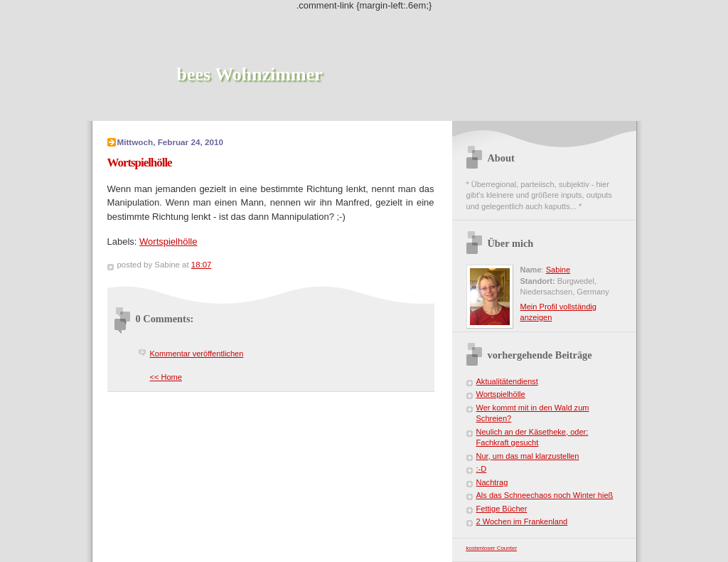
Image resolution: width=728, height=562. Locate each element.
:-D (482, 469)
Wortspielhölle (168, 242)
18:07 (202, 265)
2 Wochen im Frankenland (522, 521)
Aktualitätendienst (507, 381)
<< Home (166, 377)
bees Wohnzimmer (250, 74)
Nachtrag (492, 482)
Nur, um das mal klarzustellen (528, 456)
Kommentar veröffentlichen (197, 354)
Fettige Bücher (502, 509)
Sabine (558, 270)
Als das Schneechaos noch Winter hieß (545, 495)
